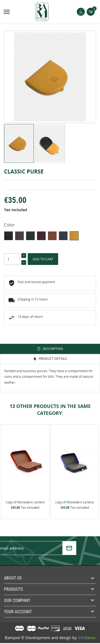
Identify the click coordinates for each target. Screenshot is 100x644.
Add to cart (43, 259)
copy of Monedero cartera (25, 502)
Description (52, 349)
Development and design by (60, 636)
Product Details (52, 359)
